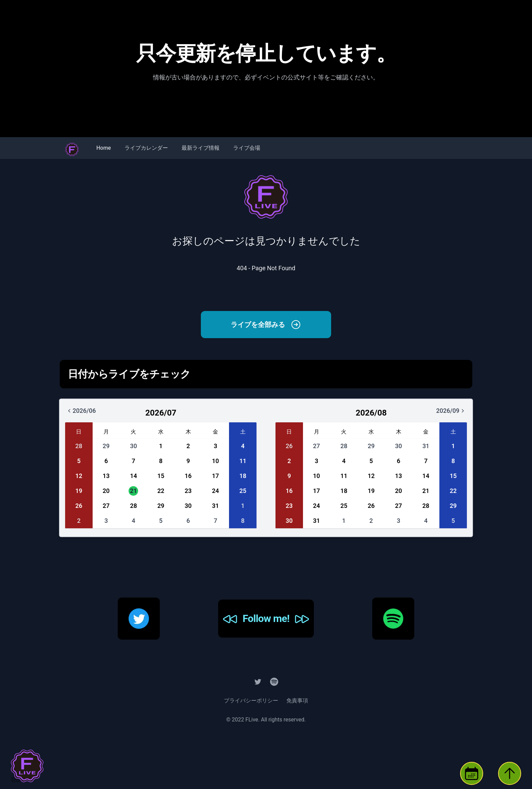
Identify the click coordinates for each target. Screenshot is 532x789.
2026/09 (455, 413)
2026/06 (85, 413)
